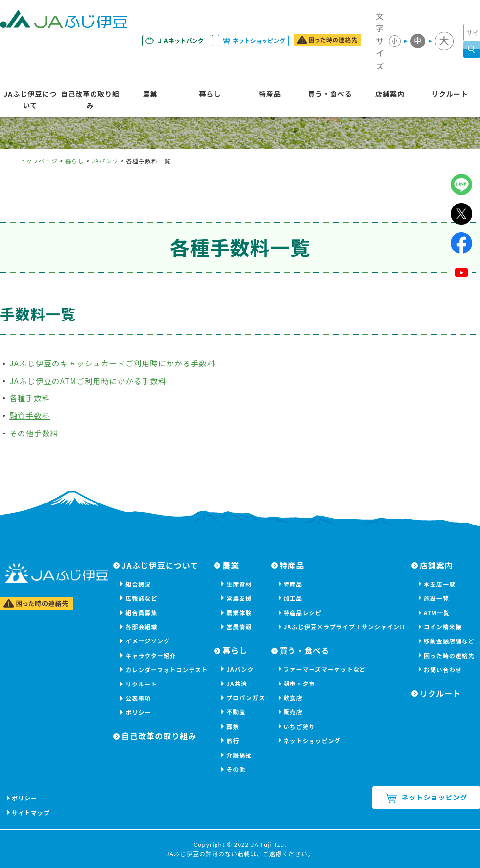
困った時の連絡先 (449, 655)
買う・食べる (330, 94)
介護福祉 (239, 755)
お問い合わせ (443, 670)
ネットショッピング (312, 741)
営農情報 (239, 627)
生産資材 (239, 584)
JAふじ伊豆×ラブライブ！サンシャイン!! (344, 627)
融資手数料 (30, 415)
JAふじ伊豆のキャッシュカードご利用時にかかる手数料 (114, 363)
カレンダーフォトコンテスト (167, 670)
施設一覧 (436, 598)
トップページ (39, 161)
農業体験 (239, 612)
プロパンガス (246, 697)
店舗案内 (390, 94)
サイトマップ (31, 812)
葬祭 (233, 726)
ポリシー (138, 712)
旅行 (233, 741)
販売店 (293, 712)
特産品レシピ (303, 612)
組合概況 (138, 584)
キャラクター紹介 (151, 655)
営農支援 (239, 598)
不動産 (236, 712)
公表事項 (138, 698)
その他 (236, 769)
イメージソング (148, 641)
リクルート (450, 94)
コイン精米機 (443, 627)
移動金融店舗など (449, 641)
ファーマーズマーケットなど (325, 669)
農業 (150, 94)
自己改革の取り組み (90, 100)
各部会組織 (141, 627)
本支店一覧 (440, 584)
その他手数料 (34, 433)
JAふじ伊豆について (30, 100)
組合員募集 (141, 612)
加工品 (293, 598)
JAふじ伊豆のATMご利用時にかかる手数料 (89, 381)
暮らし (210, 94)
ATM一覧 (437, 612)
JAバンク (105, 161)
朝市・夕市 (300, 683)
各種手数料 (30, 398)
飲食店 (293, 697)
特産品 (270, 94)
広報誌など (141, 598)
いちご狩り (300, 726)
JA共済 (237, 683)
